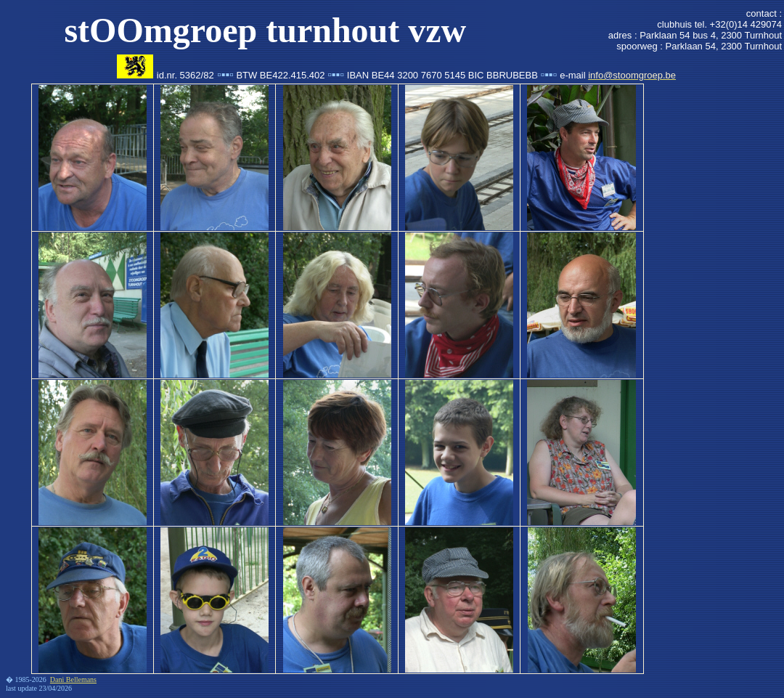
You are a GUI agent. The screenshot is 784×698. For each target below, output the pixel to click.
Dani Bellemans (73, 679)
